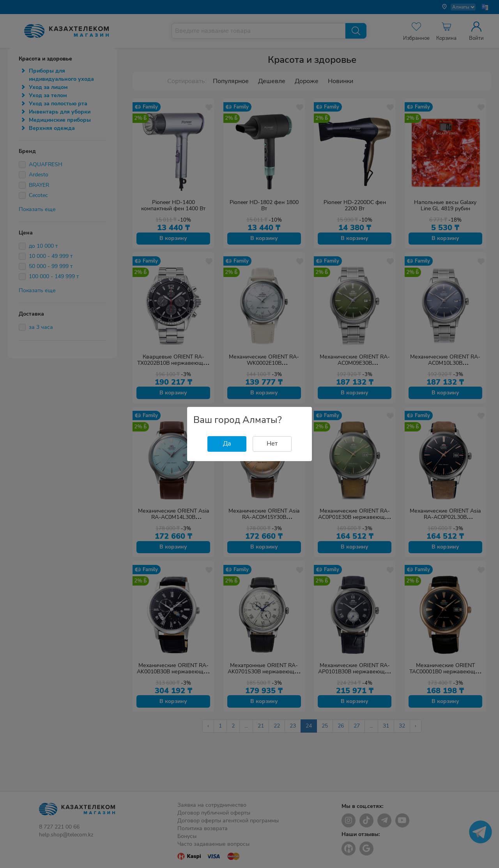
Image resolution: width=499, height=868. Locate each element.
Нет (272, 444)
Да (227, 444)
